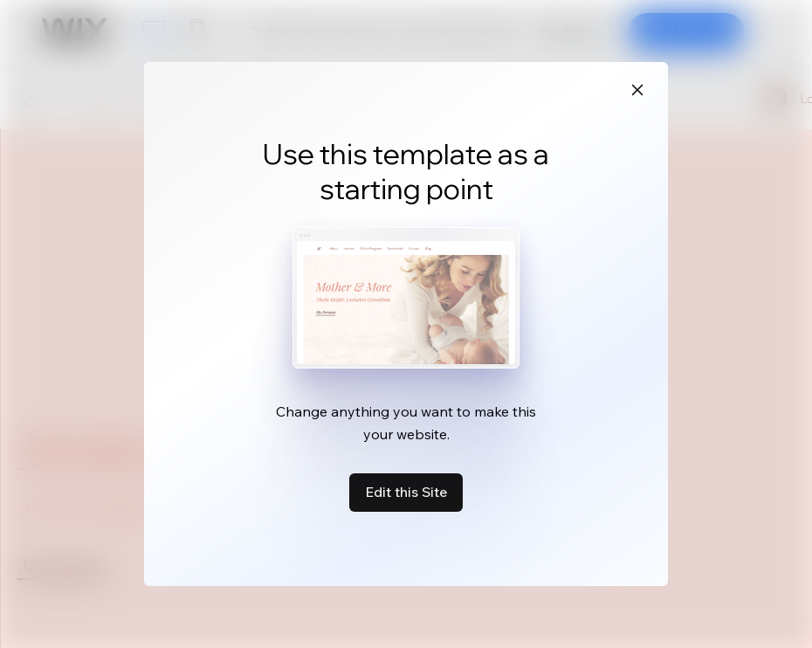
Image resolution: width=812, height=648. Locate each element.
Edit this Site (406, 492)
